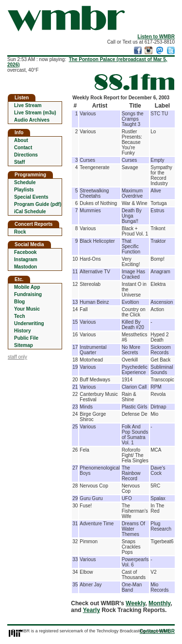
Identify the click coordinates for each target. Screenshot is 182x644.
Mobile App (27, 287)
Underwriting (29, 323)
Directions (26, 155)
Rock (20, 232)
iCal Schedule (30, 212)
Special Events (31, 197)
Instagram (26, 259)
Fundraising (28, 294)
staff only (17, 357)
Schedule (25, 182)
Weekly (135, 603)
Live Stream (28, 105)
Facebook (25, 252)
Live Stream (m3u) (35, 113)
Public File (26, 338)
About (21, 140)
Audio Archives (32, 120)
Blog (19, 302)
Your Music (27, 309)
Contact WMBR (157, 631)
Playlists (24, 190)
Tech (20, 316)
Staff (19, 162)
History (22, 331)
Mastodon (25, 267)
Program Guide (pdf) (38, 204)
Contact (23, 148)
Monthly (159, 603)
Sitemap (24, 345)
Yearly (91, 610)
